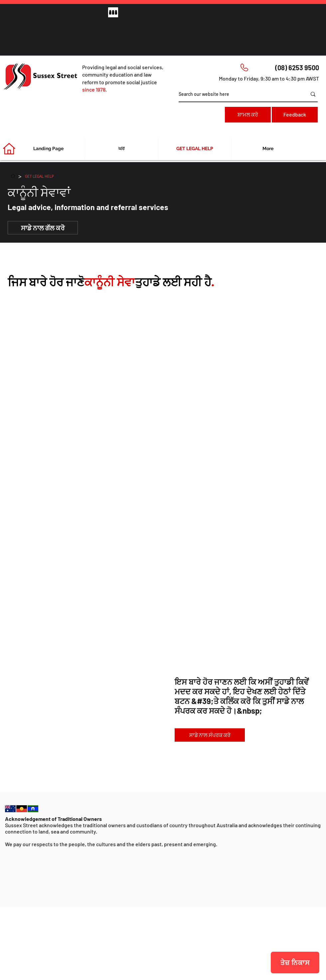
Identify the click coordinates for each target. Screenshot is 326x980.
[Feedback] (295, 115)
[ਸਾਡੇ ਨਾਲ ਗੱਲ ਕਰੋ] (43, 228)
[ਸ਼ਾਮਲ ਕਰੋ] (248, 115)
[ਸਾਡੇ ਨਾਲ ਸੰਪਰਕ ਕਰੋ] (210, 735)
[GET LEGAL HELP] (39, 176)
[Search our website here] (238, 94)
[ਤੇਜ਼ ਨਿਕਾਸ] (295, 963)
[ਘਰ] (13, 176)
